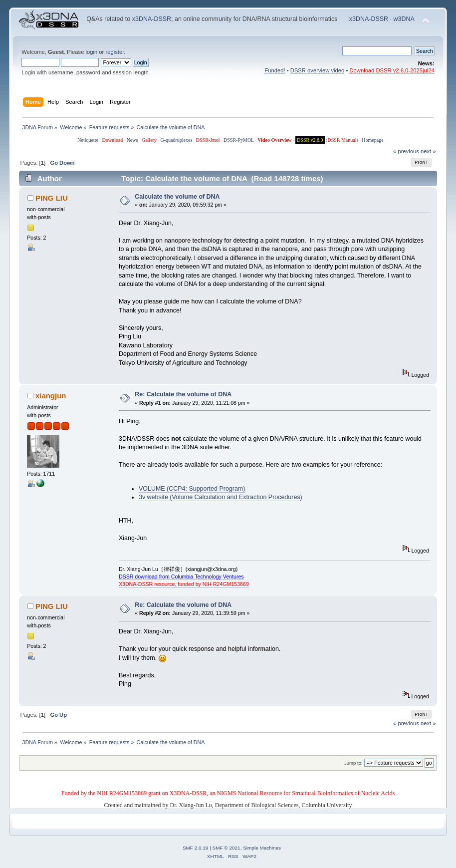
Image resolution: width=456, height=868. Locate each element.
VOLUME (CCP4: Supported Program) (192, 489)
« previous (406, 151)
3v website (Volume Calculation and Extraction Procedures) (221, 497)
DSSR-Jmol (208, 140)
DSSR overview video (318, 70)
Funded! (275, 70)
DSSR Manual (342, 140)
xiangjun (51, 396)
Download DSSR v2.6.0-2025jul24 (392, 70)
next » (428, 151)
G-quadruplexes (176, 140)
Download (112, 140)
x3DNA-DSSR (152, 19)
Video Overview (274, 140)
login (92, 52)
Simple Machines (262, 848)
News (132, 140)
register (114, 52)
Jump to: (353, 763)
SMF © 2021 (227, 848)
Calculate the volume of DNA (177, 197)
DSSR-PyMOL (239, 140)
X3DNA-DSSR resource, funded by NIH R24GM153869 (184, 584)
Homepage (372, 140)
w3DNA (404, 19)
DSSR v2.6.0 (310, 140)
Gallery (149, 140)
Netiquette (88, 140)
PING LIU (52, 198)
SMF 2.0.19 (196, 848)
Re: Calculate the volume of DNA (183, 394)
